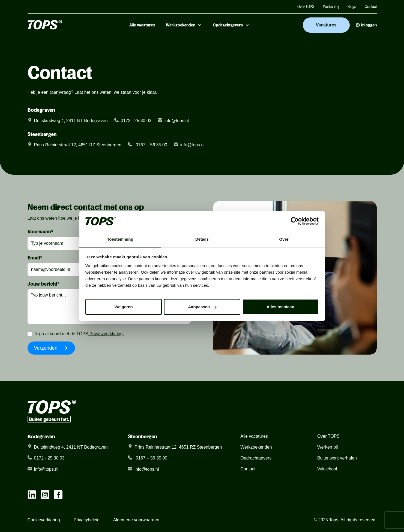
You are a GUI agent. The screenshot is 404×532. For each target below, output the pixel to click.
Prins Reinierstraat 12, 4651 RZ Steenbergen (78, 145)
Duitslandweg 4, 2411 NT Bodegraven (71, 121)
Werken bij (331, 6)
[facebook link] (58, 495)
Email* (35, 258)
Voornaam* (40, 231)
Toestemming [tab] (120, 239)
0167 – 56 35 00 (151, 145)
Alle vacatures (142, 25)
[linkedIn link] (32, 495)
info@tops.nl (177, 121)
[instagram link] (45, 495)
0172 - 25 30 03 (136, 121)
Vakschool (327, 469)
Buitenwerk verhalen (337, 458)
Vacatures (326, 25)
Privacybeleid (87, 520)
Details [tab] (202, 239)
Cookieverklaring (44, 520)
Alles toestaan (280, 307)
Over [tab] (284, 239)
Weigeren (123, 307)
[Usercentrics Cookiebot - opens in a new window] (295, 221)
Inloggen (366, 25)
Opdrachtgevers (231, 25)
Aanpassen (202, 307)
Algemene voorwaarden (136, 520)
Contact (371, 6)
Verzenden (51, 348)
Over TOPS (306, 6)
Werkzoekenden (184, 25)
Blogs (352, 6)
